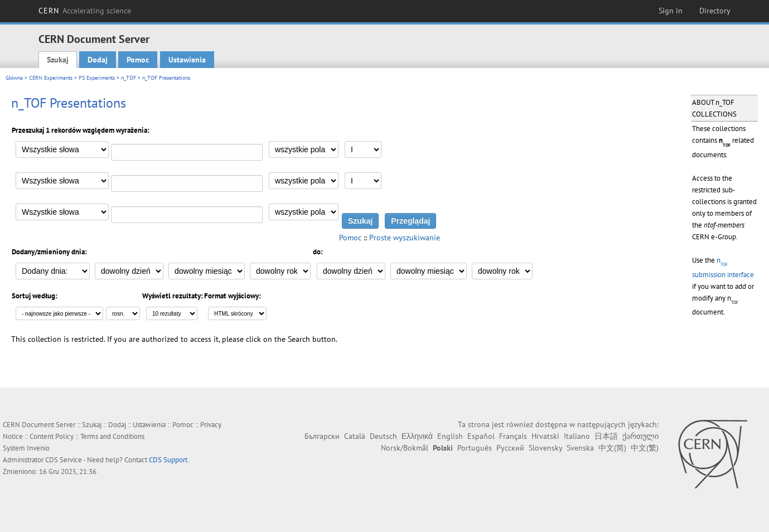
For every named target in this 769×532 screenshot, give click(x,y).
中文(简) (612, 448)
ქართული (640, 436)
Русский (510, 448)
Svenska (580, 448)
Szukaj (58, 60)
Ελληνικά (417, 436)
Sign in (671, 11)
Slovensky (545, 448)
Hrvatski (545, 436)
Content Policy (52, 436)
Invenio (38, 448)
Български (322, 436)
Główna (14, 78)
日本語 (606, 436)
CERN (85, 11)
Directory (715, 11)
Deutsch (383, 436)
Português (475, 448)
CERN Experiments (51, 78)
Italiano (577, 436)
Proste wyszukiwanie (405, 238)
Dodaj (98, 60)
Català (355, 436)
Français (513, 436)
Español (481, 436)
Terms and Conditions (112, 436)
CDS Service (64, 460)
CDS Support (168, 460)
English (450, 436)
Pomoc (138, 60)
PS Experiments (97, 78)
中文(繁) (645, 448)
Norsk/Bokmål (405, 448)
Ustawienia (187, 60)
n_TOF (129, 78)
